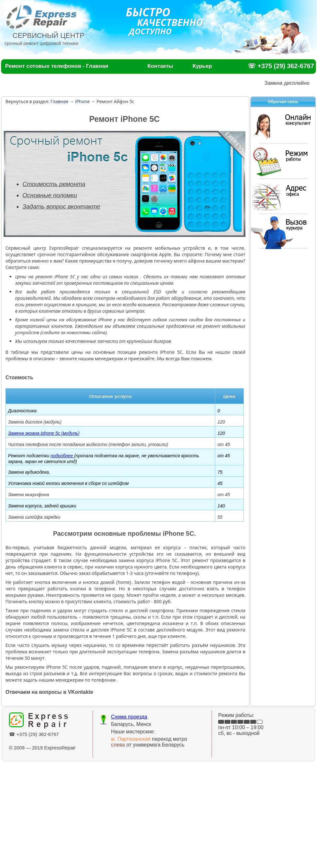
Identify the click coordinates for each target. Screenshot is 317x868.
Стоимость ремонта (54, 184)
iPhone (82, 101)
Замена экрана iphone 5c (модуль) (44, 433)
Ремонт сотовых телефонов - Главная (57, 66)
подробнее (62, 456)
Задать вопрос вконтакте (61, 206)
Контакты (160, 66)
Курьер (202, 66)
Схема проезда (129, 717)
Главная (59, 101)
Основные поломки (50, 195)
